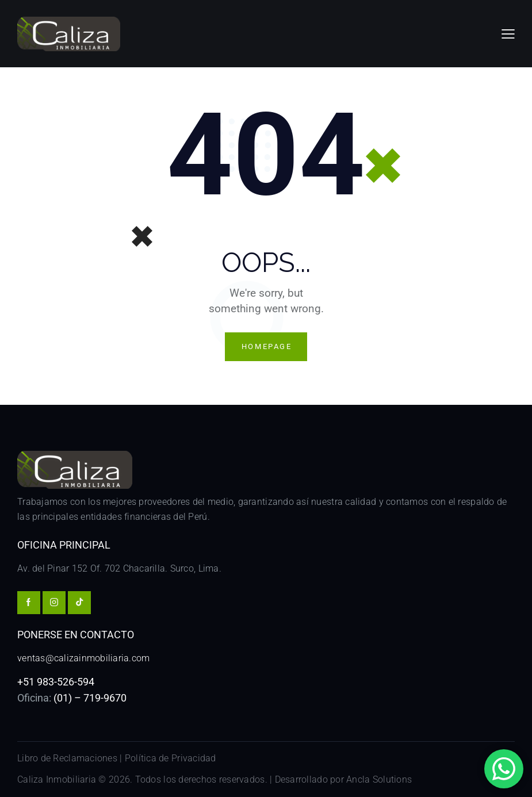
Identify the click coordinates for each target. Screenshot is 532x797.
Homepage (267, 346)
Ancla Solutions (379, 780)
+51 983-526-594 (56, 682)
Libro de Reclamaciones (67, 758)
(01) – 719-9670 (90, 698)
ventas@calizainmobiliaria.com (83, 658)
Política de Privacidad (171, 758)
